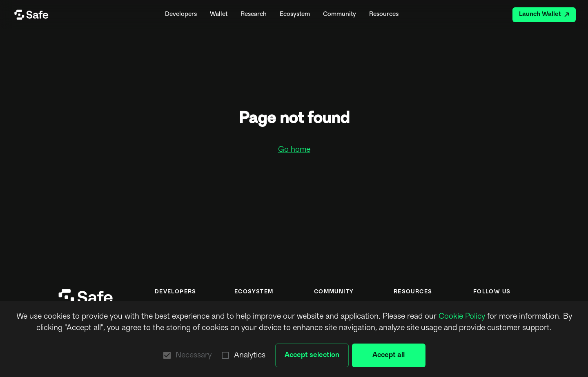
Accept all (389, 355)
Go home (294, 150)
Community (340, 14)
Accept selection (312, 355)
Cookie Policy (462, 317)
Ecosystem (295, 14)
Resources (384, 14)
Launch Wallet (544, 15)
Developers (181, 14)
